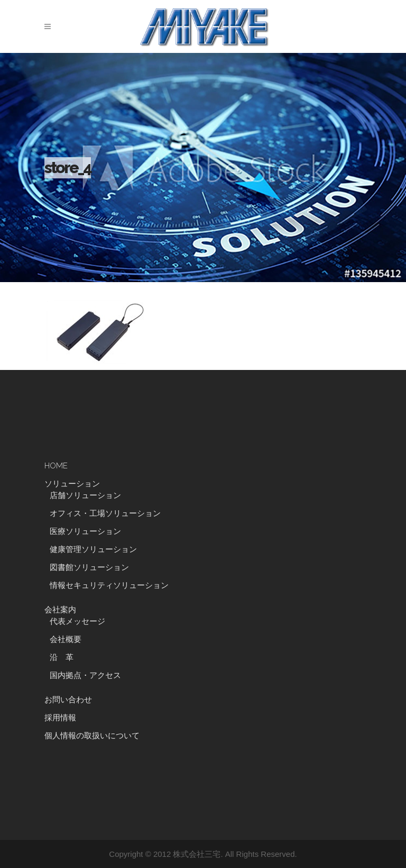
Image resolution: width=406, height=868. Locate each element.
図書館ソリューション (89, 567)
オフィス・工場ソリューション (105, 513)
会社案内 (60, 610)
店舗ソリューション (85, 495)
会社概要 (66, 639)
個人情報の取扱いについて (92, 736)
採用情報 (60, 718)
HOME (56, 466)
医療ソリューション (85, 531)
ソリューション (72, 484)
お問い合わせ (68, 700)
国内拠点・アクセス (85, 675)
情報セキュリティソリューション (109, 585)
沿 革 (66, 657)
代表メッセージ (77, 621)
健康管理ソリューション (93, 549)
